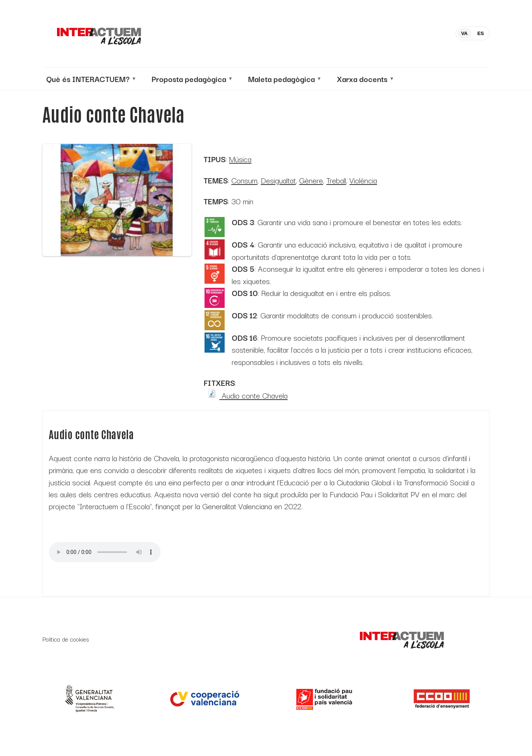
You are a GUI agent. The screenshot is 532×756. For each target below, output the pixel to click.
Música (240, 159)
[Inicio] (98, 34)
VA (465, 33)
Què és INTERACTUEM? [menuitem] (88, 79)
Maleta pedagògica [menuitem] (281, 79)
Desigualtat (278, 180)
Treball (336, 180)
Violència (363, 180)
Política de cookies (66, 639)
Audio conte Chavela (246, 395)
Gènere (311, 180)
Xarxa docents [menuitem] (362, 79)
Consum (244, 180)
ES (481, 33)
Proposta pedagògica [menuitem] (189, 79)
